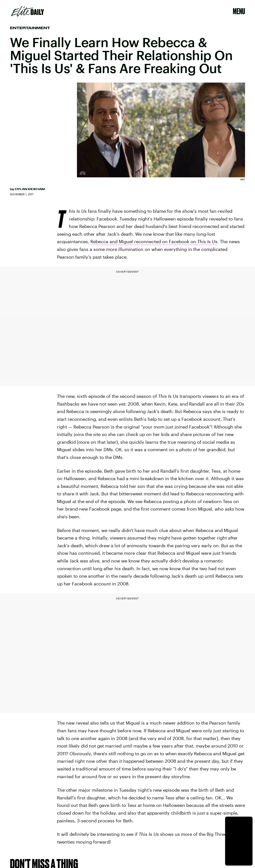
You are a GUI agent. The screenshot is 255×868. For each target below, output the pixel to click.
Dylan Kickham (30, 189)
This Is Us (207, 241)
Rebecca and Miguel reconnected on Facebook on (144, 241)
